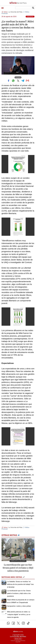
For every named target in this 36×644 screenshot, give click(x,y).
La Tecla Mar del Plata (16, 12)
